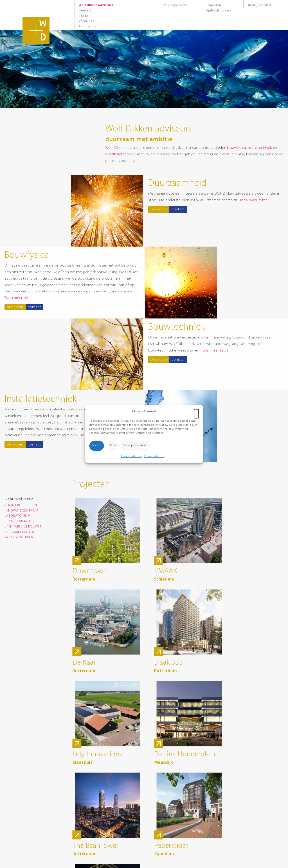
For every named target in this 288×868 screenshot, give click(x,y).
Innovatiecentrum (21, 511)
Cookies (133, 835)
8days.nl (133, 855)
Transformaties (19, 521)
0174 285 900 (85, 810)
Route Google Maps (89, 825)
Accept (97, 445)
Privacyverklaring (132, 456)
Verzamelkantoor (21, 532)
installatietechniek (114, 154)
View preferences (135, 445)
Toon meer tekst (254, 200)
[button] (196, 412)
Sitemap (134, 840)
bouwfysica (230, 148)
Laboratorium (18, 516)
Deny (112, 445)
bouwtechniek (253, 148)
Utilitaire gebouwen (24, 527)
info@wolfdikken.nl (89, 815)
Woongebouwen (19, 537)
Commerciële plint (22, 505)
